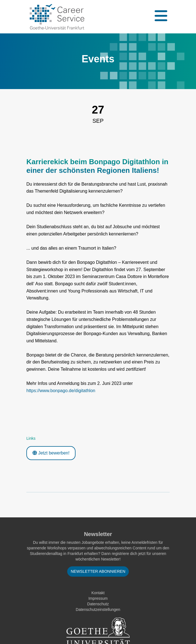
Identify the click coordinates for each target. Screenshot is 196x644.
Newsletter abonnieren (98, 571)
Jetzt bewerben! (51, 453)
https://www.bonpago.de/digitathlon (61, 391)
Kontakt (98, 593)
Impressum (98, 598)
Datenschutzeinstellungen (98, 609)
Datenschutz (98, 604)
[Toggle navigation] (160, 17)
